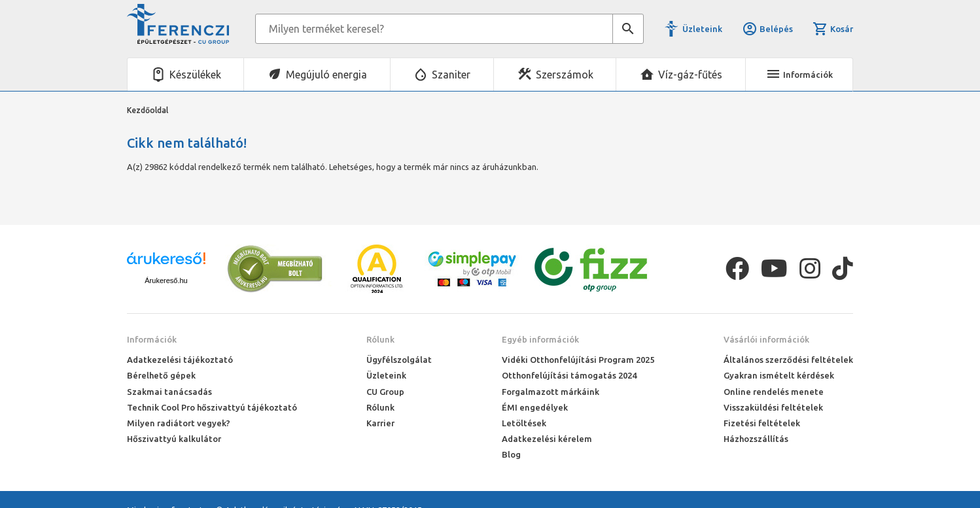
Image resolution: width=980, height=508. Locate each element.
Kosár (833, 29)
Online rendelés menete (774, 392)
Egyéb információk (540, 339)
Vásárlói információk (766, 339)
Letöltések (524, 423)
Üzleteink (702, 29)
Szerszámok (565, 75)
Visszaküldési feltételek (773, 407)
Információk (152, 339)
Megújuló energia (326, 75)
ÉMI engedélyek (535, 407)
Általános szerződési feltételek (788, 360)
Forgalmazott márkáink (551, 392)
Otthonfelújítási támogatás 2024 (569, 375)
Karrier (380, 423)
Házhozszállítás (756, 439)
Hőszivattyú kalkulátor (174, 439)
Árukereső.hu (166, 280)
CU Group (385, 392)
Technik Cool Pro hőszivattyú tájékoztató (212, 407)
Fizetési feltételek (762, 423)
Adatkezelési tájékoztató (180, 360)
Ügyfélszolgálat (399, 360)
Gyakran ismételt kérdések (779, 375)
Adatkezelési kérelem (547, 439)
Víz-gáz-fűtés (690, 75)
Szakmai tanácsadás (169, 392)
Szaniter (451, 75)
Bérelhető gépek (161, 375)
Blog (511, 454)
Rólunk (380, 339)
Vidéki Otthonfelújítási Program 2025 (578, 360)
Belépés (767, 29)
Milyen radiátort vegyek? (179, 423)
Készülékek (195, 75)
